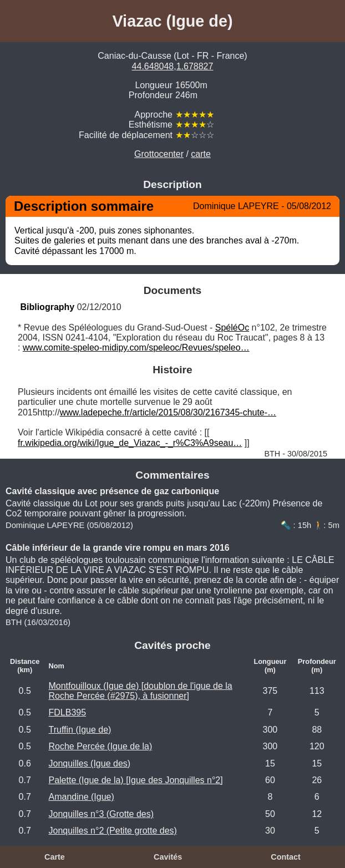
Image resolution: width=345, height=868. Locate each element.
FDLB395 (67, 712)
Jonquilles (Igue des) (89, 763)
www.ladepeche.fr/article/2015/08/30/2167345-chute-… (168, 412)
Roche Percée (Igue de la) (100, 746)
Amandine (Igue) (81, 797)
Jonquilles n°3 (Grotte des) (101, 814)
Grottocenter (159, 154)
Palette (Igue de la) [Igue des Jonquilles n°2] (135, 780)
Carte (55, 857)
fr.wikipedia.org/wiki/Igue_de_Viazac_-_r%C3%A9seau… (130, 443)
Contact (286, 857)
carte (201, 154)
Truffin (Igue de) (80, 730)
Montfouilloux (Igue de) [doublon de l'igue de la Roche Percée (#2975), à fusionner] (140, 691)
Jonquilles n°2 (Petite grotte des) (112, 831)
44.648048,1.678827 (173, 66)
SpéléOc (232, 328)
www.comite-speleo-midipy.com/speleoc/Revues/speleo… (136, 347)
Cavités (168, 857)
